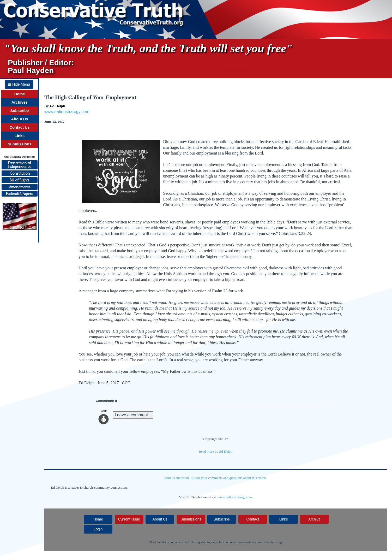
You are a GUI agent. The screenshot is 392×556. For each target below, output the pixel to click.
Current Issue (129, 519)
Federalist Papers (20, 194)
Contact (253, 519)
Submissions (19, 144)
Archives (20, 102)
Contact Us (19, 127)
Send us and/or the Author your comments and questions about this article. (216, 478)
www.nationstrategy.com (67, 112)
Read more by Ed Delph (216, 451)
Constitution (20, 173)
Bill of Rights (20, 180)
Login (98, 529)
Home (20, 94)
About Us (19, 119)
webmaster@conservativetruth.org (260, 542)
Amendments (20, 187)
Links (20, 136)
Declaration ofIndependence (20, 165)
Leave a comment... (133, 415)
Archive (314, 519)
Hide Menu (19, 84)
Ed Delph (58, 106)
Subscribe (20, 111)
